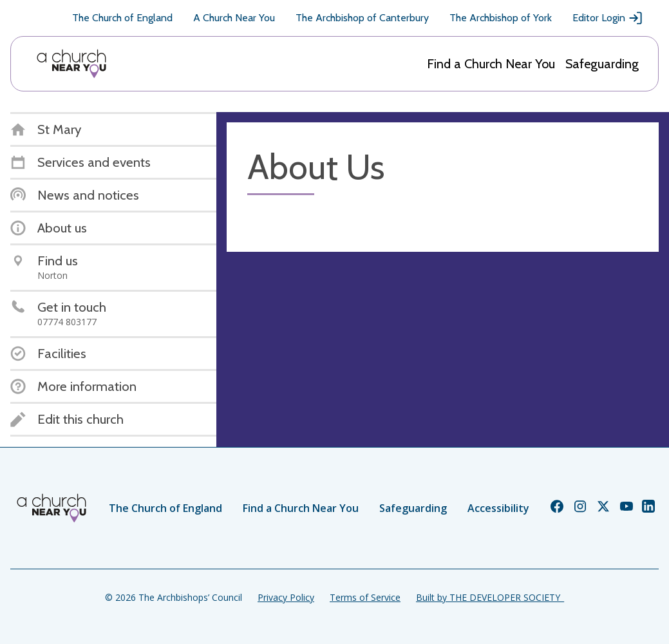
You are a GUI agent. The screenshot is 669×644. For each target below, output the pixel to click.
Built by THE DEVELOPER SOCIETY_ (490, 597)
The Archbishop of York (501, 18)
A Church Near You (234, 18)
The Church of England (122, 18)
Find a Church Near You (491, 64)
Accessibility (498, 508)
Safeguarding (602, 64)
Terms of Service (365, 597)
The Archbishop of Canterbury (362, 18)
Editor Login (608, 18)
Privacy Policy (286, 597)
